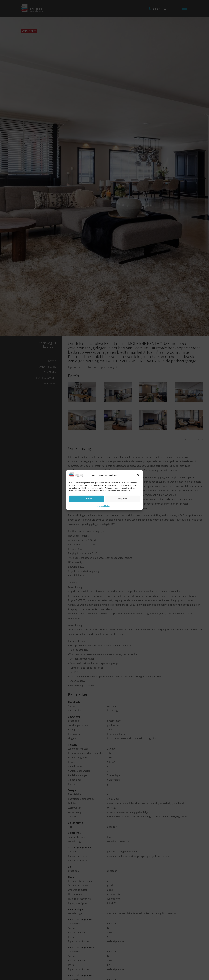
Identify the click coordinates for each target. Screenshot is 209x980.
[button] (138, 475)
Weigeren (122, 499)
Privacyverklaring (103, 506)
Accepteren (87, 499)
